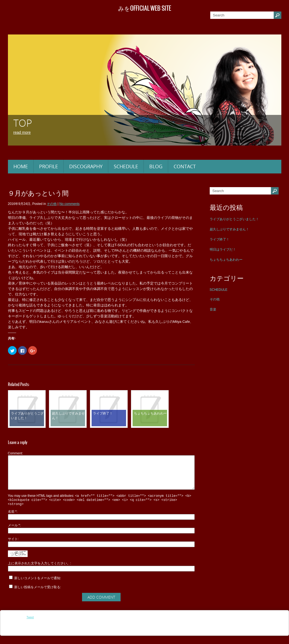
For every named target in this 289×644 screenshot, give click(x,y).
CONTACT (185, 166)
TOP (23, 123)
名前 (12, 520)
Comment (15, 453)
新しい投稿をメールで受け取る (37, 595)
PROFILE (49, 166)
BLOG (156, 166)
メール (14, 533)
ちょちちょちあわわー (226, 260)
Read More (22, 132)
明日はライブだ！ (223, 250)
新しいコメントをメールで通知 (37, 586)
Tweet (30, 626)
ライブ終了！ (220, 239)
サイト (13, 547)
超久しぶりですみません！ (229, 229)
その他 (215, 299)
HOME (21, 166)
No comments (69, 204)
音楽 (213, 309)
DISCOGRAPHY (86, 166)
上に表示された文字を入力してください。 (39, 572)
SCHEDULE (126, 166)
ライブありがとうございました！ (234, 219)
